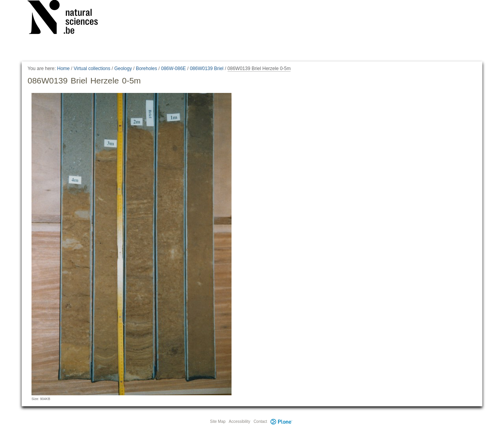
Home (63, 69)
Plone (281, 421)
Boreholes (146, 69)
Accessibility (239, 421)
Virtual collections (92, 69)
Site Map (218, 421)
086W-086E (173, 69)
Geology (123, 69)
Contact (260, 421)
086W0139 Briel (207, 69)
